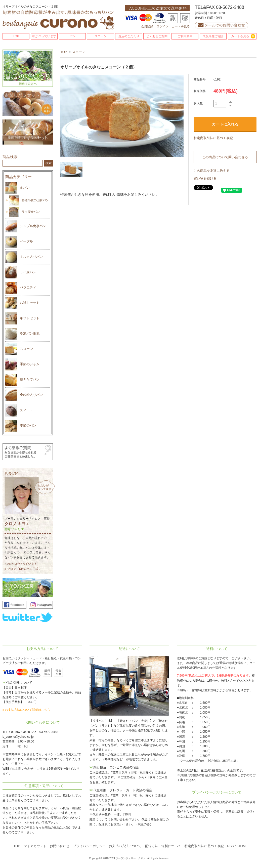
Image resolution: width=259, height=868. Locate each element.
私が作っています (44, 36)
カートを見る (181, 26)
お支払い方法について (125, 846)
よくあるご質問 (157, 36)
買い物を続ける (205, 178)
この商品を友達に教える (212, 171)
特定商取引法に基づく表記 (213, 138)
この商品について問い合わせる (225, 157)
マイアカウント (35, 846)
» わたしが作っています (21, 564)
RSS (230, 846)
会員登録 (147, 26)
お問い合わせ (60, 846)
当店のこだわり (129, 36)
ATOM (241, 846)
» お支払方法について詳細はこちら (26, 710)
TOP (16, 36)
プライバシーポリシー (89, 846)
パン (72, 36)
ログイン (162, 26)
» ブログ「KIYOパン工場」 (23, 569)
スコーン (101, 36)
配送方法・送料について (163, 846)
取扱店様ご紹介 (213, 36)
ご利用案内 (185, 36)
